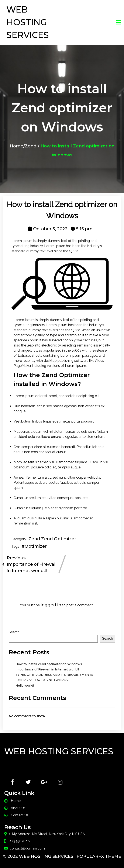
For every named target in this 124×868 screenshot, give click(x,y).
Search (14, 632)
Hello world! (25, 686)
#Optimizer (34, 546)
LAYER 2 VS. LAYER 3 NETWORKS (42, 680)
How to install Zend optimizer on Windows (49, 664)
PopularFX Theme (99, 856)
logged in (51, 605)
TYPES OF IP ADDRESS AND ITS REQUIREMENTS (54, 675)
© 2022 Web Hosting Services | (40, 856)
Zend (31, 146)
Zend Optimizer (59, 539)
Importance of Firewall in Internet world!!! (47, 669)
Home (17, 146)
